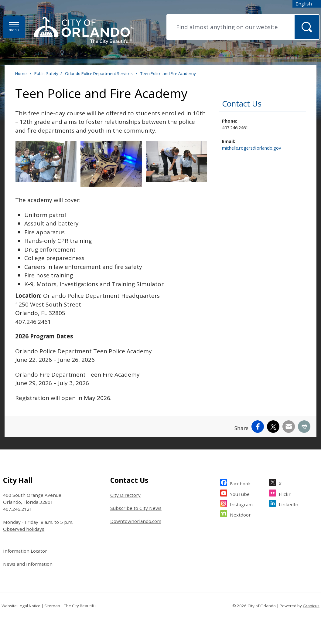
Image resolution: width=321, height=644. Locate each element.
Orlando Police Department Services (99, 73)
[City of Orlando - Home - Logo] (84, 31)
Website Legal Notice (21, 606)
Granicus (311, 606)
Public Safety (46, 73)
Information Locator (25, 551)
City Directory (125, 495)
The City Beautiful (80, 606)
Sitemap (52, 606)
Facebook (240, 483)
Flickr (285, 493)
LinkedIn (289, 504)
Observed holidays (24, 529)
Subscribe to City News (136, 508)
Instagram (241, 504)
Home (21, 73)
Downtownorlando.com (136, 521)
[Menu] (14, 27)
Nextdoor (240, 514)
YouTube (240, 493)
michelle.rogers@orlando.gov (251, 148)
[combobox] (307, 4)
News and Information (28, 564)
